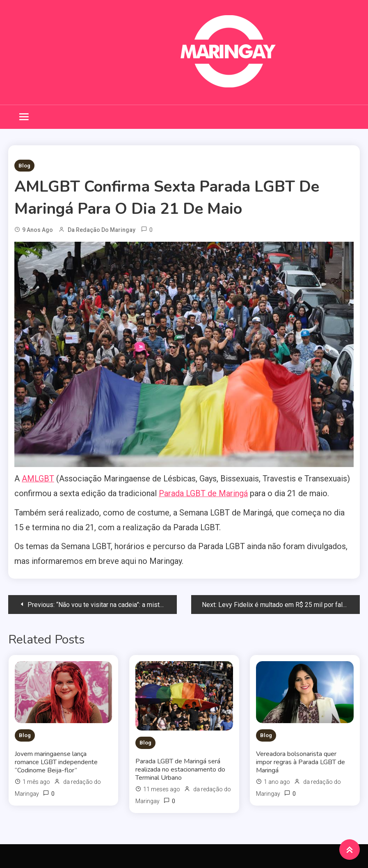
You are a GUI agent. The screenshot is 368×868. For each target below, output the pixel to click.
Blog (24, 166)
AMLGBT (38, 479)
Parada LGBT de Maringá (203, 493)
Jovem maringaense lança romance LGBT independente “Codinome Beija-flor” (56, 761)
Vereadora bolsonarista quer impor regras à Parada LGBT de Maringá (301, 761)
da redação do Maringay (102, 230)
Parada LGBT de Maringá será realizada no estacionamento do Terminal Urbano (180, 769)
